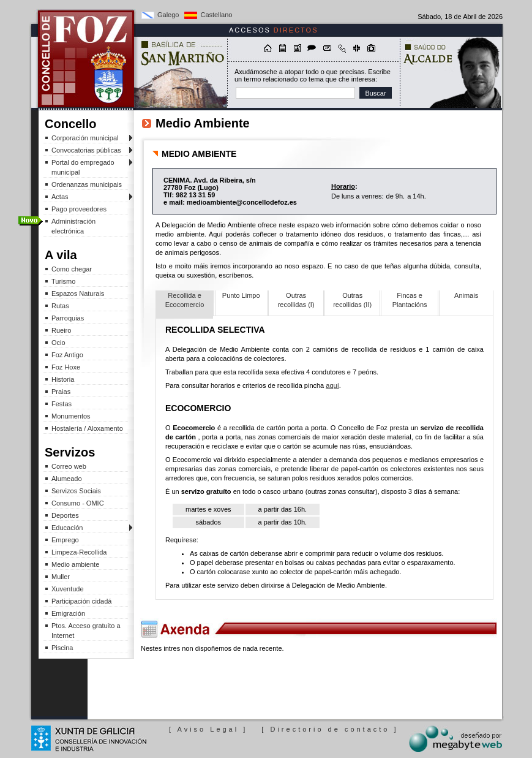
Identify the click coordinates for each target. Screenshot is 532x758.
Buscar (375, 93)
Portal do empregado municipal (85, 168)
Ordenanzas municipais (87, 184)
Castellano (216, 15)
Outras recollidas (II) (352, 300)
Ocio (58, 343)
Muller (61, 577)
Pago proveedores (79, 209)
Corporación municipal (85, 138)
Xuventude (68, 589)
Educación (85, 528)
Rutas (60, 306)
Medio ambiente (75, 564)
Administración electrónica (73, 226)
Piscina (62, 648)
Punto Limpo (241, 295)
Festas (62, 404)
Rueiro (61, 330)
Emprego (65, 540)
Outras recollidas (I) (296, 300)
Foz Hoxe (66, 367)
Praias (61, 392)
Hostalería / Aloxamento (87, 428)
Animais (466, 295)
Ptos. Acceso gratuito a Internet (86, 631)
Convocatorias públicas (85, 150)
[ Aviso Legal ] (208, 729)
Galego (168, 15)
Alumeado (67, 479)
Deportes (65, 515)
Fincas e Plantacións (410, 300)
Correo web (69, 466)
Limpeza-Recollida (79, 552)
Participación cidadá (81, 601)
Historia (63, 379)
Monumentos (71, 416)
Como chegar (72, 269)
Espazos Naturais (78, 294)
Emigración (68, 613)
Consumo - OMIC (78, 503)
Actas (85, 197)
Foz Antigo (67, 355)
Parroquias (68, 318)
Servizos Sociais (76, 491)
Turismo (63, 281)
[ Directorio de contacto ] (330, 729)
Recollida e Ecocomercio (185, 300)
